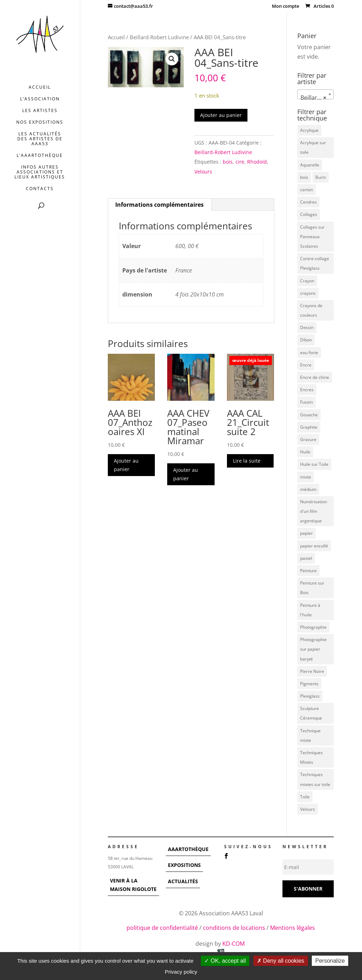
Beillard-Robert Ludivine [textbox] (317, 98)
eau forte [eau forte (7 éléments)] (309, 353)
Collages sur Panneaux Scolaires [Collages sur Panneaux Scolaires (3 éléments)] (312, 237)
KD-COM (234, 944)
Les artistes (40, 111)
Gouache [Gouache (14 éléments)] (309, 415)
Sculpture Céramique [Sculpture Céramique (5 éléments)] (311, 713)
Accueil (40, 87)
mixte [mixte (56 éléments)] (306, 477)
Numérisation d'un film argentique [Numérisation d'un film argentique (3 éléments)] (314, 511)
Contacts (40, 189)
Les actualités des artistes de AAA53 (40, 139)
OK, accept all (225, 961)
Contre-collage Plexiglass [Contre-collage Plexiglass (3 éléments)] (315, 263)
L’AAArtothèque (40, 156)
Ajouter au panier (221, 115)
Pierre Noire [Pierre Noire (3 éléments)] (312, 671)
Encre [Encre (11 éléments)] (306, 365)
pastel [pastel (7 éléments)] (306, 558)
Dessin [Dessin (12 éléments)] (307, 327)
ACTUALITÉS (183, 881)
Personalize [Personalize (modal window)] (330, 961)
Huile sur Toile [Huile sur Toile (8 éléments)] (314, 464)
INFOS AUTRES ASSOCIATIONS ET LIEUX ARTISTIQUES (40, 172)
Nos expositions (40, 122)
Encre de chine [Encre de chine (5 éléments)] (315, 377)
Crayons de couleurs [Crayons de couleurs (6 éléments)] (311, 310)
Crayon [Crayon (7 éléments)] (307, 281)
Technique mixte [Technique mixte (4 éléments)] (310, 735)
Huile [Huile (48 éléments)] (305, 452)
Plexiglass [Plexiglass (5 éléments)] (310, 696)
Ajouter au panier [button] (126, 465)
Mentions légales (293, 928)
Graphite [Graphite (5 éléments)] (309, 427)
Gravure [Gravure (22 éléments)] (308, 439)
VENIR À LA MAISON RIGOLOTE (133, 885)
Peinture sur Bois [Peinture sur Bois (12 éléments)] (312, 588)
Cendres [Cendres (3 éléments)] (308, 202)
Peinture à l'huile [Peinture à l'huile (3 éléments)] (310, 610)
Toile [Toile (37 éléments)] (305, 797)
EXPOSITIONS (184, 865)
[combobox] (316, 94)
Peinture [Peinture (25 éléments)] (308, 571)
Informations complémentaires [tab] (159, 205)
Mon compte (285, 7)
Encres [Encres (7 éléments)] (307, 390)
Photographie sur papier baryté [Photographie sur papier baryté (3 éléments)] (313, 649)
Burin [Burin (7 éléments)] (321, 177)
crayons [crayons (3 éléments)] (308, 293)
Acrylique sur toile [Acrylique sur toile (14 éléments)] (313, 147)
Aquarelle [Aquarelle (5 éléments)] (310, 165)
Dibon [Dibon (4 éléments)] (306, 340)
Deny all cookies (281, 961)
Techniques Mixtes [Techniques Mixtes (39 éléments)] (311, 757)
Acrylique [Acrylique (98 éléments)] (309, 130)
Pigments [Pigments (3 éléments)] (309, 684)
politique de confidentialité (162, 928)
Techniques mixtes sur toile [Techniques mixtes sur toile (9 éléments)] (315, 779)
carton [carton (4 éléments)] (306, 190)
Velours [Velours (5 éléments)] (308, 809)
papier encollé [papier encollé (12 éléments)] (314, 546)
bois (228, 162)
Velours (203, 172)
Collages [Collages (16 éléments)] (309, 214)
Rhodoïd (257, 162)
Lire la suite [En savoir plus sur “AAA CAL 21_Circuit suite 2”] (247, 461)
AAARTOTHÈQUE (188, 849)
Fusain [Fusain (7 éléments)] (306, 402)
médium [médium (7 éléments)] (308, 489)
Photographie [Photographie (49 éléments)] (313, 627)
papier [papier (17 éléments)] (306, 533)
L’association (40, 99)
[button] (172, 59)
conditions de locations (234, 928)
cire (240, 162)
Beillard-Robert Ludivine (159, 37)
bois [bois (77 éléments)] (304, 177)
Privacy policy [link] (181, 972)
